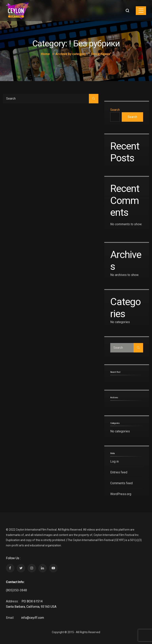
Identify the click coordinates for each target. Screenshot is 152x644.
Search (115, 110)
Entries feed (119, 472)
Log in (114, 461)
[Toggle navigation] (141, 11)
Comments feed (121, 483)
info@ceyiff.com (33, 618)
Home (45, 54)
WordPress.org (121, 494)
